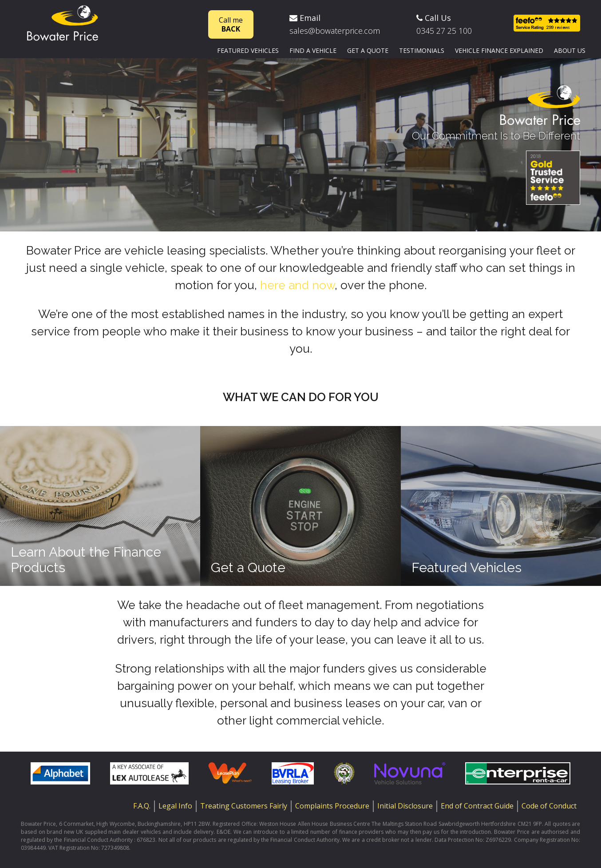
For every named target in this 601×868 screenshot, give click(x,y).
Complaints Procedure (332, 806)
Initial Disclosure (405, 806)
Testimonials (422, 50)
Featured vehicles (248, 50)
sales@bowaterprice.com (335, 31)
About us (570, 50)
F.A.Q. (142, 806)
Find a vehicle (313, 50)
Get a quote (368, 50)
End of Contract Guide (477, 806)
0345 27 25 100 (444, 31)
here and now (297, 285)
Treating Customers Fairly (244, 806)
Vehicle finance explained (499, 50)
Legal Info (175, 806)
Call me (231, 24)
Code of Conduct (549, 806)
